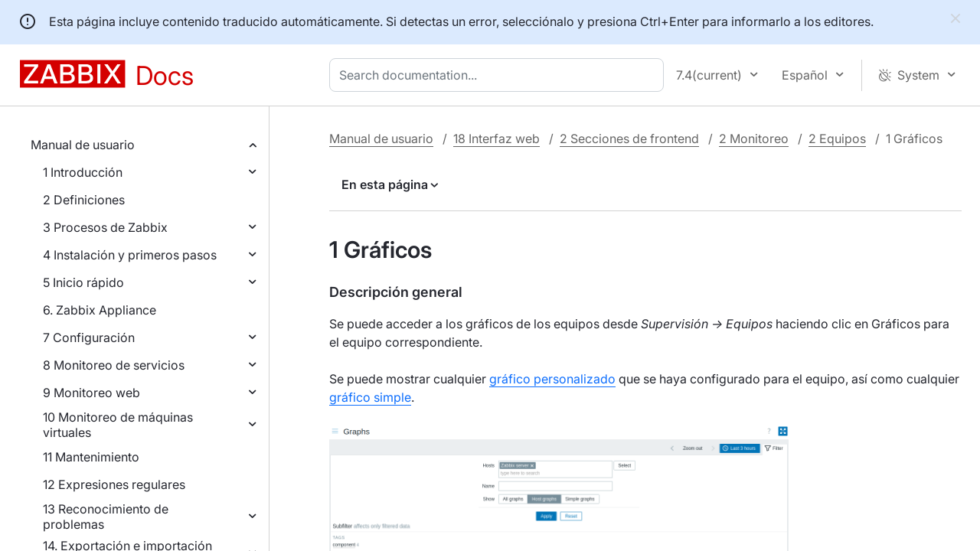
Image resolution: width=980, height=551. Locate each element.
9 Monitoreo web (91, 393)
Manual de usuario (83, 145)
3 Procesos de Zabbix (105, 227)
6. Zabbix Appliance (100, 310)
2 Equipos (837, 139)
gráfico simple (370, 397)
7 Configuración (89, 337)
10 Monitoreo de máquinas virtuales (118, 425)
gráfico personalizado (552, 379)
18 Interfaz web (497, 139)
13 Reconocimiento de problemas (106, 517)
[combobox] (500, 75)
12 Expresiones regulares (114, 484)
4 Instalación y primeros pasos (130, 255)
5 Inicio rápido (83, 282)
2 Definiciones (84, 200)
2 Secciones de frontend (629, 139)
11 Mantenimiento (91, 457)
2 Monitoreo (754, 139)
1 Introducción (83, 172)
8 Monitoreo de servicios (114, 365)
